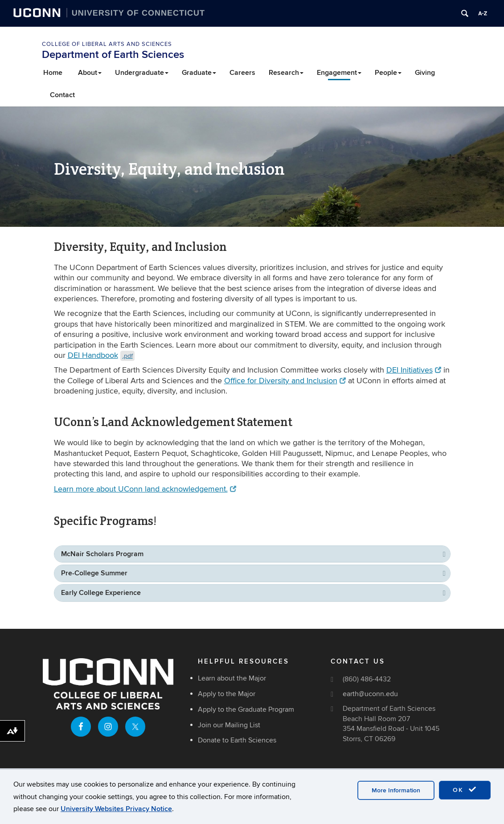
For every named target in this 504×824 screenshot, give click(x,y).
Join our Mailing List (229, 725)
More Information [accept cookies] (396, 790)
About (90, 73)
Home (53, 73)
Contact (62, 95)
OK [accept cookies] (465, 790)
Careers (242, 73)
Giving (425, 73)
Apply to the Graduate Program (246, 709)
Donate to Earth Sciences (237, 740)
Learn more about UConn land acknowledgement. (145, 489)
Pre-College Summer (94, 573)
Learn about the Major (232, 678)
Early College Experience (101, 593)
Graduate (199, 73)
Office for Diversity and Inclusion (285, 381)
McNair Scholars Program (102, 554)
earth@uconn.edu (370, 694)
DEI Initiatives (414, 370)
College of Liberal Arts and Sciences (107, 44)
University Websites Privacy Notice (116, 809)
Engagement (339, 73)
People (388, 73)
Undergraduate (142, 73)
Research (286, 73)
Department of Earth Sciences (113, 55)
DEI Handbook (101, 355)
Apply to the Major (227, 694)
